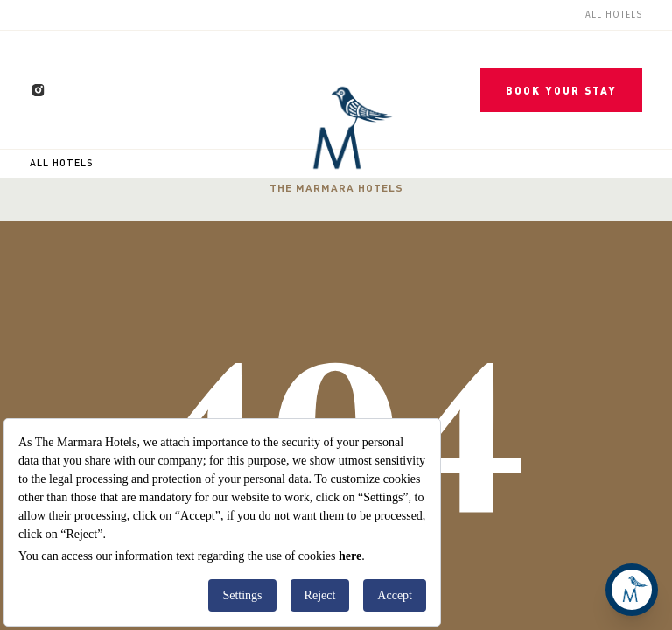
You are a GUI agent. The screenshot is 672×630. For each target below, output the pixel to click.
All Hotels (62, 163)
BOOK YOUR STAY (561, 91)
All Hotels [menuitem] (614, 15)
